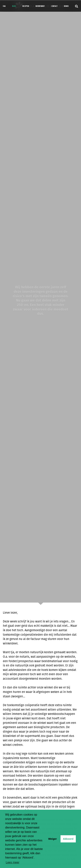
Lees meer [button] (13, 862)
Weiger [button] (52, 839)
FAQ (4, 6)
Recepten (26, 6)
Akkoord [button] (68, 839)
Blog (14, 6)
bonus (66, 6)
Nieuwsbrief (40, 6)
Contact (54, 6)
